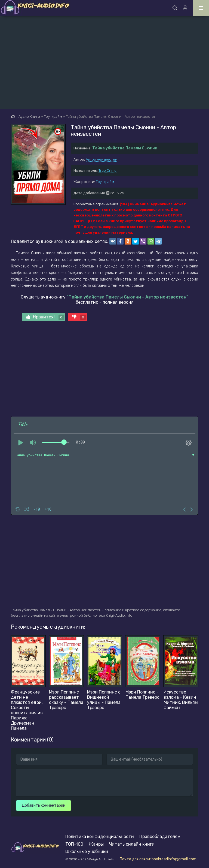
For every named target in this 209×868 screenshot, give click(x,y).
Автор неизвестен (102, 159)
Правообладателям (160, 837)
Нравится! (45, 317)
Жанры (96, 844)
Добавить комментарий (44, 805)
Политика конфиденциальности (100, 837)
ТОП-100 (74, 844)
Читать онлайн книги (132, 844)
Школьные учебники (87, 852)
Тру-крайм (105, 182)
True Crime (107, 171)
